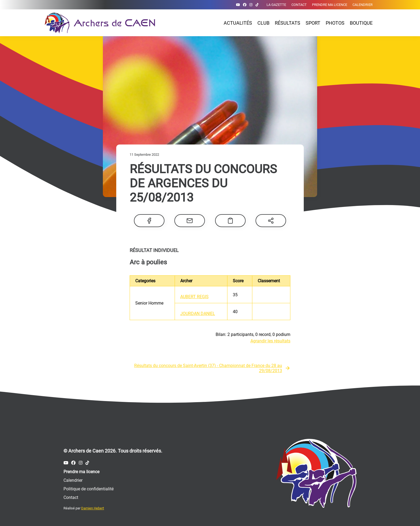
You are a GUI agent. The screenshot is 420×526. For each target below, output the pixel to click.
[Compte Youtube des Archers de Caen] (238, 5)
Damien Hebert (93, 508)
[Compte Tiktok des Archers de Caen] (257, 5)
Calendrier (363, 5)
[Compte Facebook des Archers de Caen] (245, 5)
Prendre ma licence (330, 5)
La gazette (276, 5)
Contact (299, 5)
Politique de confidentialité (89, 489)
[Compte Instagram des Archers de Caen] (251, 5)
